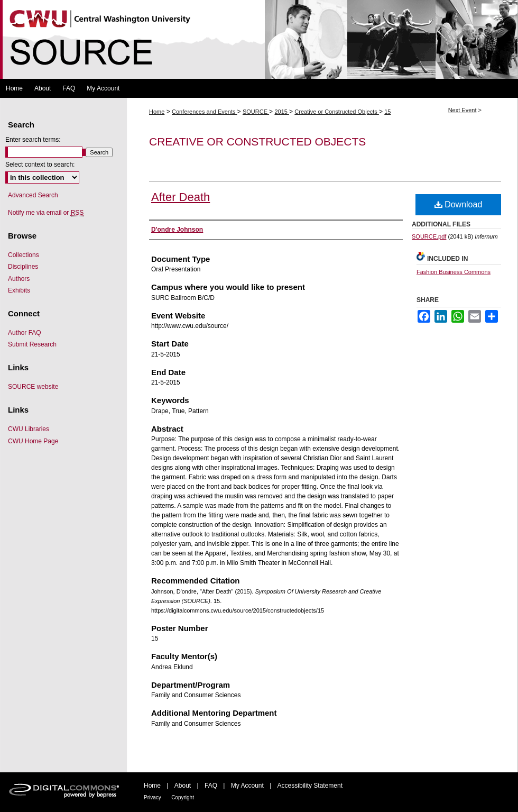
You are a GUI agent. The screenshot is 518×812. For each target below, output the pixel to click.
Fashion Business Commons (454, 272)
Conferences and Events (205, 112)
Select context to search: (40, 165)
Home (157, 112)
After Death (181, 197)
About (183, 786)
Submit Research (32, 344)
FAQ (211, 786)
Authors (19, 279)
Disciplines (23, 267)
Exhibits (19, 290)
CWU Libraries (29, 429)
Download (459, 204)
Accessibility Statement (310, 786)
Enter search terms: (33, 140)
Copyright (183, 797)
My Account (247, 786)
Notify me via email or (46, 213)
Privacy (152, 797)
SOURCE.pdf (429, 236)
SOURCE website (33, 387)
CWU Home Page (33, 441)
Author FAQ (25, 333)
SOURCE (256, 112)
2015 (282, 112)
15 (387, 112)
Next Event (462, 110)
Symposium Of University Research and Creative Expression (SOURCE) (259, 39)
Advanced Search (33, 195)
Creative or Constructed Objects (337, 112)
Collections (24, 255)
